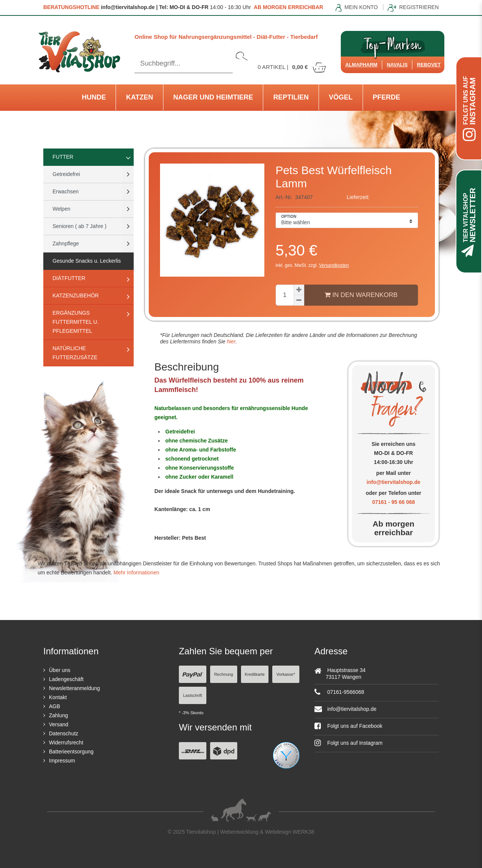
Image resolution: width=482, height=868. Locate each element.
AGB (55, 706)
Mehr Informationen (137, 573)
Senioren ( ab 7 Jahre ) (80, 226)
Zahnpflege (66, 243)
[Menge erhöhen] (299, 290)
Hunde (94, 97)
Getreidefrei (66, 174)
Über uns (60, 670)
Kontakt (58, 697)
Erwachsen (66, 191)
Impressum (62, 761)
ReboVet (429, 65)
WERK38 (304, 832)
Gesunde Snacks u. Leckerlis (87, 261)
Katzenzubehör (76, 295)
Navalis (397, 65)
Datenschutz (64, 733)
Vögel (341, 97)
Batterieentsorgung (71, 752)
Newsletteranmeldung (74, 688)
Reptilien (291, 97)
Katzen (140, 97)
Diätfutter (69, 278)
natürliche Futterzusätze (75, 353)
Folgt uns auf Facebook (348, 726)
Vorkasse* (286, 674)
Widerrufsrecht (66, 742)
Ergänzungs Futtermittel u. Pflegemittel (76, 322)
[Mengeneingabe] (285, 295)
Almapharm (361, 65)
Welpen (62, 209)
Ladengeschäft (66, 679)
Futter (63, 157)
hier (231, 341)
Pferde (387, 97)
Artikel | (292, 67)
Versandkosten (334, 265)
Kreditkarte (255, 674)
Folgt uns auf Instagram (349, 743)
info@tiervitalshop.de (394, 482)
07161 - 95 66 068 (394, 502)
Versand (59, 724)
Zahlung (59, 715)
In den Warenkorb (361, 295)
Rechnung (224, 674)
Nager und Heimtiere (213, 97)
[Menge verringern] (299, 300)
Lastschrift (192, 695)
